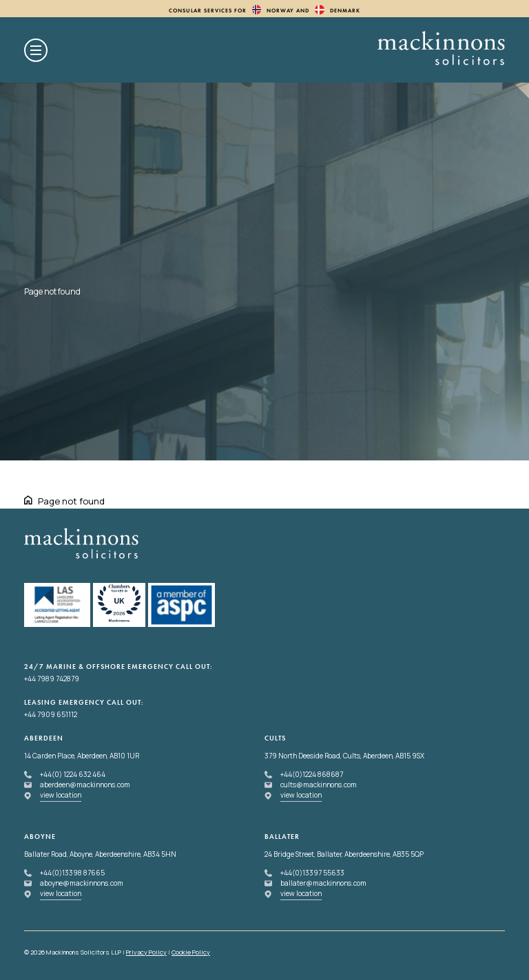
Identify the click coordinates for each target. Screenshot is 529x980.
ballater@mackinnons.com (323, 883)
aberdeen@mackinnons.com (85, 785)
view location (61, 795)
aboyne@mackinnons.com (82, 883)
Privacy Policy (146, 952)
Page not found (71, 501)
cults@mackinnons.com (319, 785)
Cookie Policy (191, 952)
